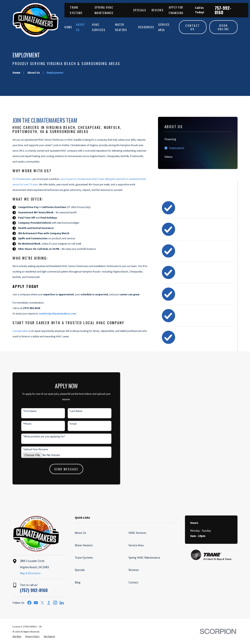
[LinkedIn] (62, 603)
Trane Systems (84, 558)
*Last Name (71, 411)
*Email (67, 424)
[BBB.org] (49, 603)
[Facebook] (29, 603)
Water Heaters (84, 545)
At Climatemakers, (22, 179)
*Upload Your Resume (30, 449)
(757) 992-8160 (34, 590)
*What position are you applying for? (39, 436)
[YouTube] (36, 603)
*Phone (22, 424)
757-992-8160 (223, 10)
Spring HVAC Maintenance (144, 558)
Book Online (223, 27)
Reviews (158, 10)
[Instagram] (55, 603)
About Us (80, 533)
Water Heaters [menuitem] (121, 27)
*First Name (24, 411)
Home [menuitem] (68, 27)
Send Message (61, 469)
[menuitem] (198, 139)
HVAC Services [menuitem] (99, 27)
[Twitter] (42, 603)
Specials (140, 10)
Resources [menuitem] (146, 27)
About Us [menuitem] (81, 27)
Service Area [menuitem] (164, 27)
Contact (133, 582)
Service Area (136, 545)
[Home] (36, 20)
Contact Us (193, 27)
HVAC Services (137, 533)
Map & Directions (30, 573)
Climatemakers (20, 331)
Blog (78, 582)
